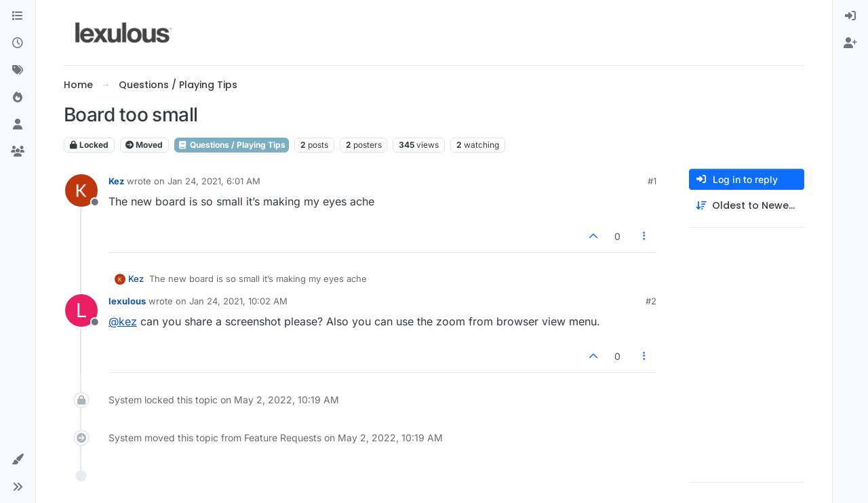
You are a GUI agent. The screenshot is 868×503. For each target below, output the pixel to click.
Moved (144, 145)
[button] (18, 460)
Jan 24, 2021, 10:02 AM (238, 301)
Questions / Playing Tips (232, 145)
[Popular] (18, 98)
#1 (652, 181)
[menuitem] (850, 16)
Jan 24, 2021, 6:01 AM (214, 181)
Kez (116, 181)
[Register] (850, 43)
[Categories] (18, 16)
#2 (651, 301)
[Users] (18, 125)
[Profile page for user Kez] (81, 190)
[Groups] (18, 152)
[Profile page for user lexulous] (81, 310)
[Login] (850, 16)
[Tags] (18, 71)
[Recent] (18, 43)
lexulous (127, 301)
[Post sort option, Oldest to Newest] (747, 206)
